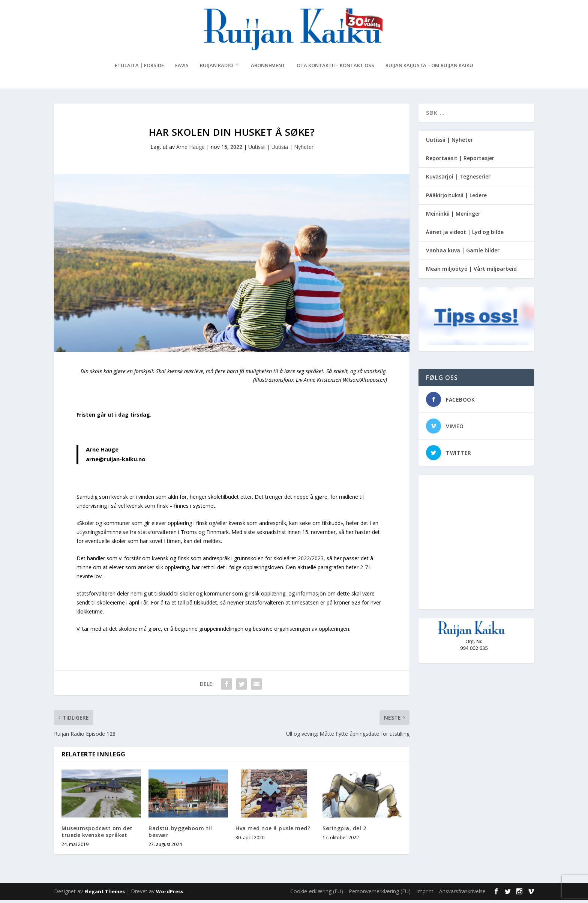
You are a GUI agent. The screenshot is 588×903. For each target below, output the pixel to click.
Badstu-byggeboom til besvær (180, 835)
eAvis (182, 68)
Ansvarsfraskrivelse (462, 894)
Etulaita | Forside (139, 68)
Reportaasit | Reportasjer (460, 161)
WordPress (170, 894)
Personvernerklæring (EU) (380, 894)
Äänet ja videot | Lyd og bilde (465, 235)
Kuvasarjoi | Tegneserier (458, 179)
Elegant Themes (105, 894)
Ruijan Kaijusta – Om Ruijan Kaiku (429, 68)
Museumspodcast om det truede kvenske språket (97, 835)
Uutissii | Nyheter (449, 143)
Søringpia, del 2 (344, 831)
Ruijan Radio (216, 68)
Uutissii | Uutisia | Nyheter (281, 150)
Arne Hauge (190, 150)
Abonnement (268, 68)
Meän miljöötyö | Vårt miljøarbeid (471, 272)
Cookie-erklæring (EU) (317, 894)
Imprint (425, 894)
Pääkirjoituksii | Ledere (456, 198)
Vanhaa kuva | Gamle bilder (463, 253)
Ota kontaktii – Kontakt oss (335, 68)
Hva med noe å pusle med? (273, 831)
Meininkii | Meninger (453, 217)
